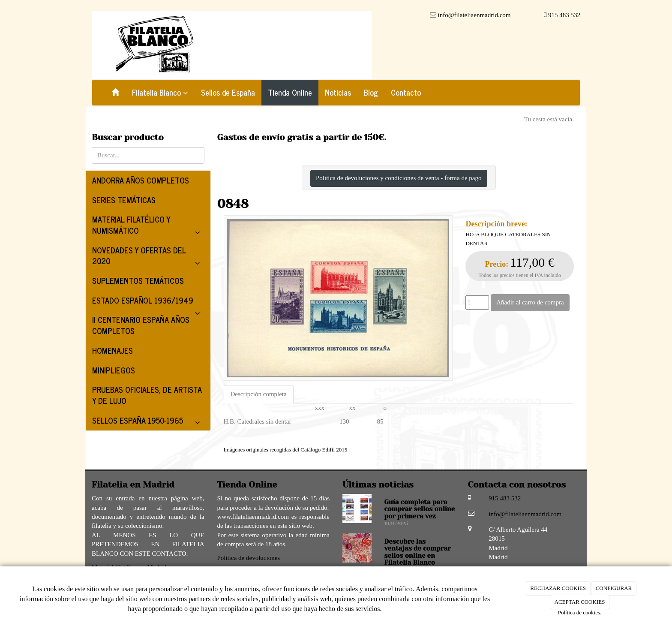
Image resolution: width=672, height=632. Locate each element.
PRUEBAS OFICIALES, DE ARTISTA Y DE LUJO (147, 395)
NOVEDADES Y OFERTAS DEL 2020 (148, 257)
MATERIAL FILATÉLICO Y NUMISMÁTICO (148, 226)
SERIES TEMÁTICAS (124, 200)
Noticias (338, 92)
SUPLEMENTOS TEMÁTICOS (138, 280)
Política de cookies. (580, 612)
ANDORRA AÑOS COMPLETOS (141, 180)
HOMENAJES (112, 350)
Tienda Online (290, 92)
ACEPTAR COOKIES (580, 602)
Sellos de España (228, 92)
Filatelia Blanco (160, 92)
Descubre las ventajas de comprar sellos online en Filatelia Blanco (418, 552)
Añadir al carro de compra (530, 302)
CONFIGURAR (614, 588)
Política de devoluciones (249, 558)
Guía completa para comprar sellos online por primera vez (420, 509)
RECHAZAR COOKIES (558, 588)
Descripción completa (259, 394)
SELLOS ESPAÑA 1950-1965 (148, 422)
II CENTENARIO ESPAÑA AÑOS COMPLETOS (141, 325)
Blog (371, 92)
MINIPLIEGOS (114, 370)
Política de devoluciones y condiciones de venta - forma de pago (399, 178)
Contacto (406, 92)
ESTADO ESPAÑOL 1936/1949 (148, 302)
